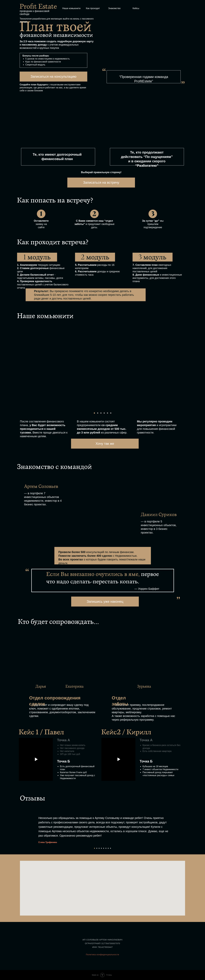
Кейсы (136, 8)
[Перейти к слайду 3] (99, 848)
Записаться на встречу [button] (101, 182)
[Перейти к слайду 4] (101, 848)
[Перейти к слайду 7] (108, 848)
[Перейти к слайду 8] (110, 848)
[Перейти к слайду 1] (95, 848)
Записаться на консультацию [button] (53, 76)
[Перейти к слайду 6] (106, 848)
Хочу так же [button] (105, 444)
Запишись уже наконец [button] (105, 601)
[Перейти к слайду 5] (104, 848)
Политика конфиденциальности (102, 955)
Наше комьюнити (71, 8)
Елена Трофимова (48, 842)
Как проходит (93, 8)
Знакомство (114, 8)
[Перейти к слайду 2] (97, 848)
